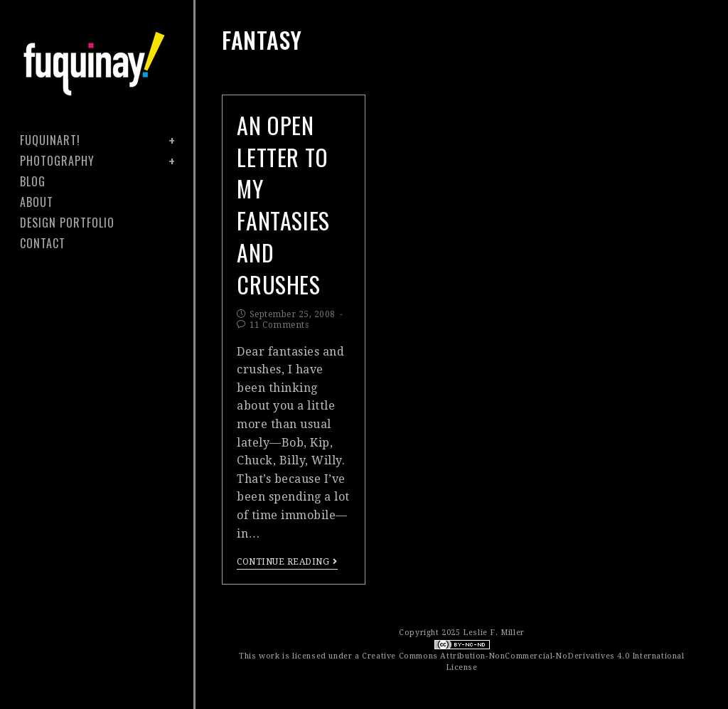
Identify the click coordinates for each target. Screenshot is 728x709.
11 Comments (279, 325)
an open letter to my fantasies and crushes (283, 204)
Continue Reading (287, 562)
